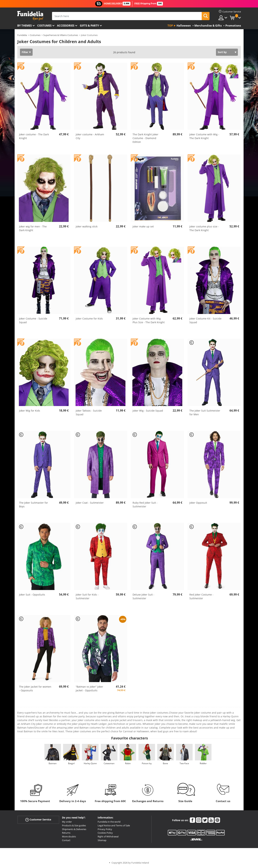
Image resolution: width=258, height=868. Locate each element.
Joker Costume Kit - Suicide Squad (205, 320)
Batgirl (71, 763)
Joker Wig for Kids (30, 411)
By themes (24, 25)
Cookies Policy (105, 833)
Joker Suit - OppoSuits (32, 595)
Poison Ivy (147, 763)
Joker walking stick (87, 226)
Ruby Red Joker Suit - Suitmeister (145, 505)
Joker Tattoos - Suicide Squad (89, 412)
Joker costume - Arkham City (90, 136)
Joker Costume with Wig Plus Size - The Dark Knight (149, 320)
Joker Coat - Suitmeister (90, 503)
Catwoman (109, 763)
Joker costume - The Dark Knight (34, 136)
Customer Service (38, 820)
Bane (165, 763)
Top (170, 25)
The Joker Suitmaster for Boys (33, 505)
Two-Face (184, 763)
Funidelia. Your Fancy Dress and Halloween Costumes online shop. (30, 16)
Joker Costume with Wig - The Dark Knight (204, 136)
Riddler (203, 763)
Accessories (66, 25)
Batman (53, 763)
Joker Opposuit (198, 503)
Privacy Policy (105, 829)
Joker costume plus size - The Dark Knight (204, 228)
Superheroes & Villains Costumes (61, 35)
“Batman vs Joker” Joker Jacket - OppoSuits (89, 688)
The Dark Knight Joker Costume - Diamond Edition (145, 138)
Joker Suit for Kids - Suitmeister (87, 596)
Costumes (44, 25)
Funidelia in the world (109, 822)
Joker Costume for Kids (89, 319)
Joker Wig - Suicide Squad (148, 411)
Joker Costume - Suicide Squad (33, 320)
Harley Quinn (90, 763)
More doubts (69, 836)
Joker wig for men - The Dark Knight (33, 228)
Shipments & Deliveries (74, 829)
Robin (128, 763)
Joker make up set (143, 226)
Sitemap (102, 840)
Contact (66, 840)
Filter (25, 52)
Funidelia (22, 35)
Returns (66, 833)
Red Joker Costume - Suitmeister (201, 596)
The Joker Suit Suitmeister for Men (205, 412)
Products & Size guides (74, 825)
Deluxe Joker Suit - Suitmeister (143, 596)
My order (67, 822)
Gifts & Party (89, 25)
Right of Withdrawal (108, 836)
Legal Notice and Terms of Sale (114, 825)
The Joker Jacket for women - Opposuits (35, 688)
